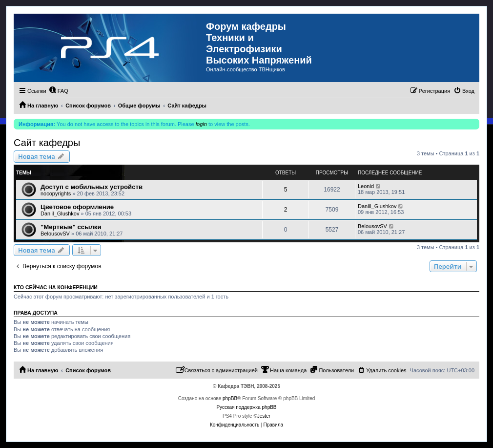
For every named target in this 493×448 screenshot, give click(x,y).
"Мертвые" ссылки (71, 227)
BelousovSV (55, 234)
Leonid (366, 186)
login (201, 124)
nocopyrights (56, 193)
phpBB (230, 398)
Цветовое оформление (77, 207)
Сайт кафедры (47, 143)
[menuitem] (59, 91)
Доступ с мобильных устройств (92, 187)
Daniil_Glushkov (60, 213)
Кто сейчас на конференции (56, 287)
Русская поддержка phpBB (246, 407)
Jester (264, 416)
